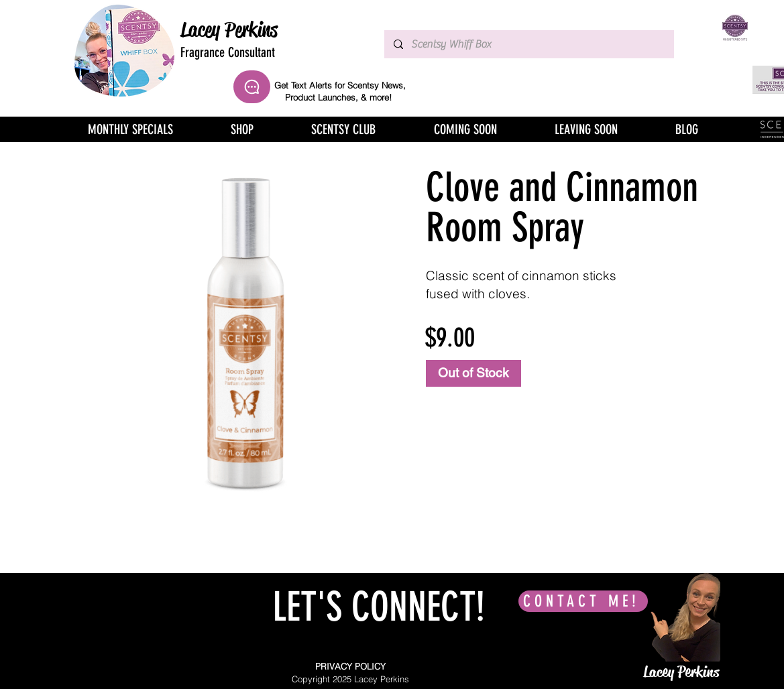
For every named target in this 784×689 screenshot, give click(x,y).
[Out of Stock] (473, 373)
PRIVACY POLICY (350, 666)
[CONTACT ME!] (583, 601)
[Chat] (252, 87)
